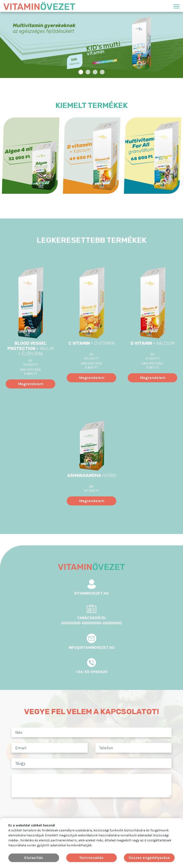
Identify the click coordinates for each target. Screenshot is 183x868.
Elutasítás (34, 858)
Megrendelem (31, 384)
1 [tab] (81, 72)
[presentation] (91, 812)
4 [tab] (102, 72)
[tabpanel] (91, 45)
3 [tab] (95, 72)
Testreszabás (91, 858)
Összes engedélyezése (149, 858)
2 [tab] (88, 72)
